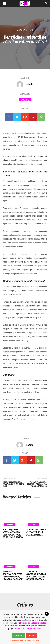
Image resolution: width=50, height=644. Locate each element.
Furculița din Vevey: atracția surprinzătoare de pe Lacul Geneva (13, 533)
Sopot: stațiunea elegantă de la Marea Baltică (36, 532)
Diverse (25, 100)
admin (30, 85)
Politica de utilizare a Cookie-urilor (25, 640)
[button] (46, 4)
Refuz (31, 635)
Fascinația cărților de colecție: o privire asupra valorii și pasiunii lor (37, 484)
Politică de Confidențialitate (28, 629)
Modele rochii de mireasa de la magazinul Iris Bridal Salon (13, 484)
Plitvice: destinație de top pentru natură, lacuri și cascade (13, 576)
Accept (18, 635)
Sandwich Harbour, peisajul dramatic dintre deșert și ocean (37, 576)
